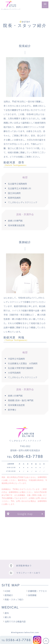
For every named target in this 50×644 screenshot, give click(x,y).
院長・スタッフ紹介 (14, 599)
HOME (8, 591)
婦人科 (8, 617)
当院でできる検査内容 (15, 621)
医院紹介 (9, 595)
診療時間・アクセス (37, 591)
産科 (7, 613)
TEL (25, 457)
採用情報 (32, 595)
